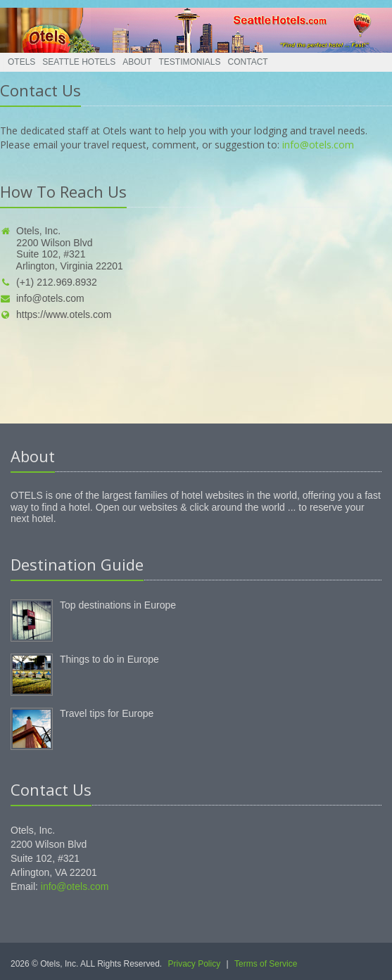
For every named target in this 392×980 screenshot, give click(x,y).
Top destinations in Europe (118, 605)
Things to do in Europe (109, 659)
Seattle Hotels (79, 62)
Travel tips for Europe (107, 713)
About (137, 62)
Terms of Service (266, 964)
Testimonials (190, 62)
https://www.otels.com (56, 314)
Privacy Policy (195, 964)
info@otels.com (318, 145)
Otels (21, 62)
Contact (248, 62)
